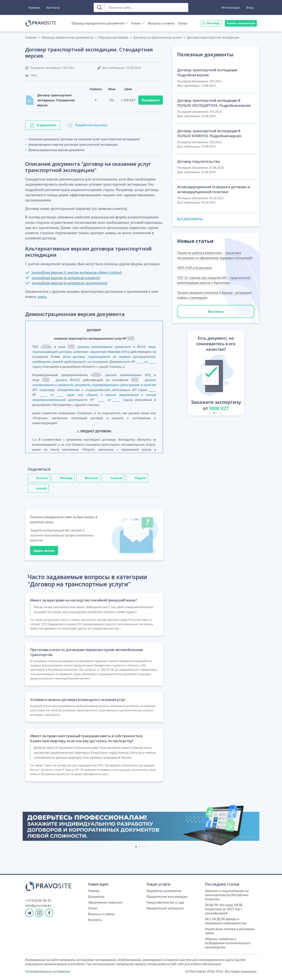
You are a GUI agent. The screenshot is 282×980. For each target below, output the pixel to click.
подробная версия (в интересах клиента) (66, 278)
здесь (42, 297)
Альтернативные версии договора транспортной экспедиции (73, 144)
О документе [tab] (46, 125)
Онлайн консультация (241, 23)
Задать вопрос (44, 550)
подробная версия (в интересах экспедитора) (69, 283)
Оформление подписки (105, 902)
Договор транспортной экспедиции (213, 37)
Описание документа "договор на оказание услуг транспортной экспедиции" (85, 139)
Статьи (183, 23)
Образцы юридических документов (98, 23)
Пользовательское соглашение (48, 971)
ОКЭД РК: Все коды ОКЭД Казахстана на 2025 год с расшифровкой (224, 909)
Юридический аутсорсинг (165, 908)
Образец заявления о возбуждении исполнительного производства (228, 943)
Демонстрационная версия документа (56, 150)
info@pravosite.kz (38, 905)
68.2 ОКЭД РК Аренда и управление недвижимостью (226, 921)
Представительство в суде (165, 902)
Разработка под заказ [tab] (91, 125)
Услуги (136, 23)
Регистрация (231, 7)
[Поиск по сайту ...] (147, 7)
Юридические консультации (167, 897)
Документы (96, 897)
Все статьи (216, 311)
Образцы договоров (113, 37)
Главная (34, 7)
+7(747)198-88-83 (38, 900)
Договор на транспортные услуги (158, 37)
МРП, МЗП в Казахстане (195, 268)
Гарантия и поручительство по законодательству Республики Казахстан (227, 895)
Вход (250, 7)
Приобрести (151, 100)
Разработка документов (164, 891)
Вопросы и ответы (161, 23)
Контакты (53, 7)
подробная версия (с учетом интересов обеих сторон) (77, 272)
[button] (183, 374)
